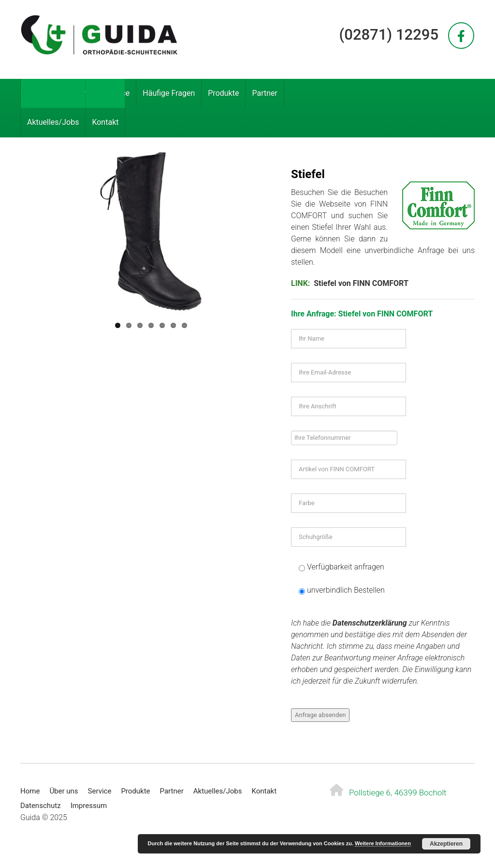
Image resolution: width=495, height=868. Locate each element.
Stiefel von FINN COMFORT (361, 283)
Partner (265, 93)
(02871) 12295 (389, 35)
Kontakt (105, 122)
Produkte (223, 93)
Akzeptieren (446, 844)
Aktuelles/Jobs (53, 122)
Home (37, 93)
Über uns (76, 93)
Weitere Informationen (383, 843)
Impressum (89, 806)
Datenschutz (41, 806)
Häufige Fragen (169, 93)
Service (117, 93)
